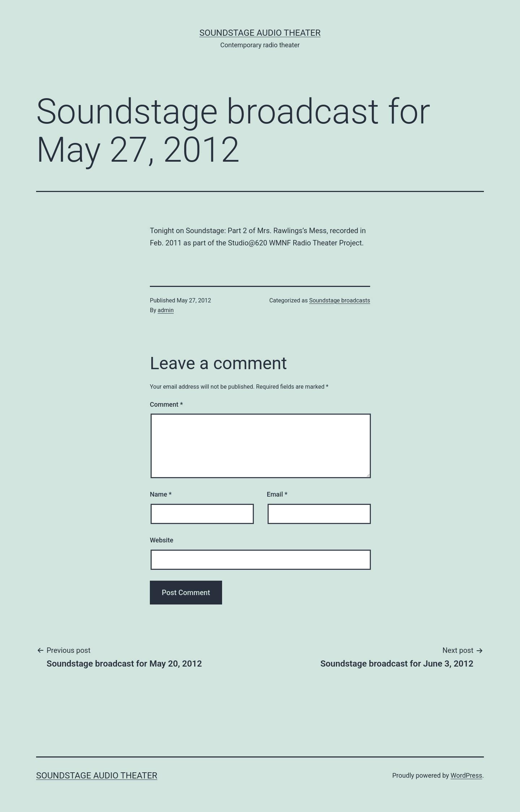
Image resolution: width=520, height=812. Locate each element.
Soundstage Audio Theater (260, 33)
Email (277, 494)
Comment (166, 404)
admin (166, 310)
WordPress (466, 775)
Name (161, 494)
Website (162, 540)
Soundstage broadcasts (340, 300)
